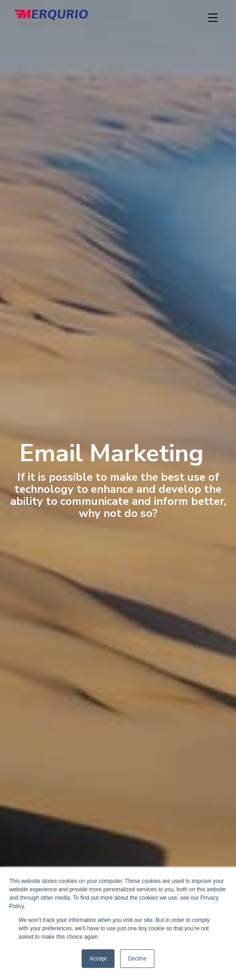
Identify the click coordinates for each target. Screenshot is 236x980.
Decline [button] (137, 959)
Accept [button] (98, 959)
